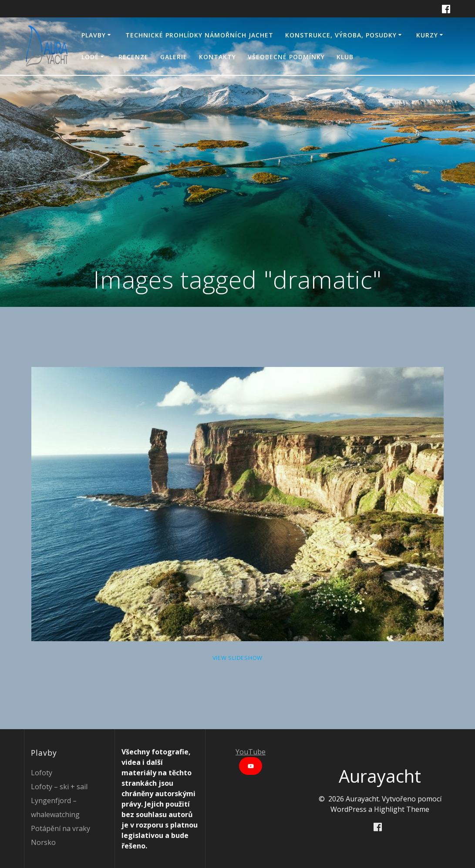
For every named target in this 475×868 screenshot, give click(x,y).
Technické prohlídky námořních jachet (199, 35)
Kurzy (427, 35)
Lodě (90, 57)
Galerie (174, 57)
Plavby (94, 35)
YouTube (251, 752)
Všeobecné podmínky (286, 57)
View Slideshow (238, 658)
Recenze (133, 57)
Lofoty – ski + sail (59, 787)
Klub (345, 57)
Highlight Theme (402, 809)
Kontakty (217, 57)
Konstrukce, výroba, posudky (341, 35)
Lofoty (42, 773)
